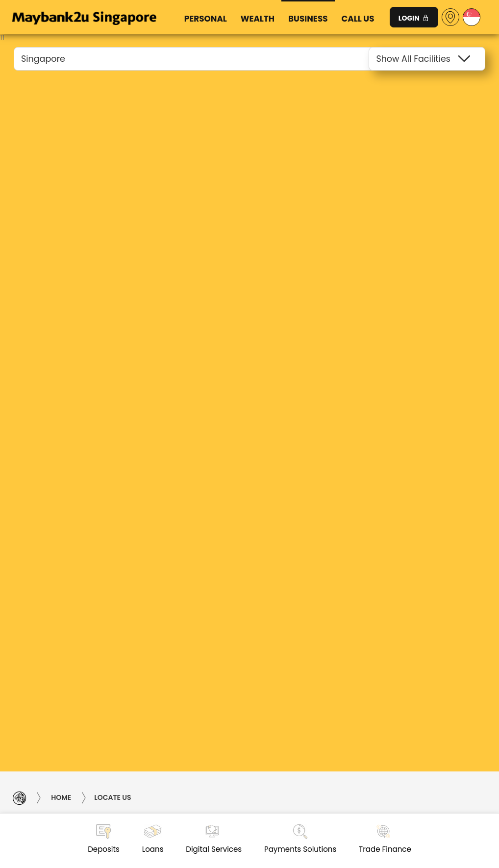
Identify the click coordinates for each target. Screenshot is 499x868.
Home (61, 798)
